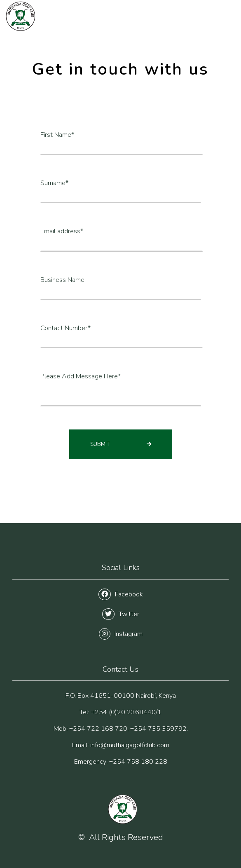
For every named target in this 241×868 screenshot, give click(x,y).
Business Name (62, 280)
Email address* (62, 231)
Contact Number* (66, 328)
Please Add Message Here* (81, 376)
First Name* (57, 135)
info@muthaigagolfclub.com (130, 745)
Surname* (54, 183)
